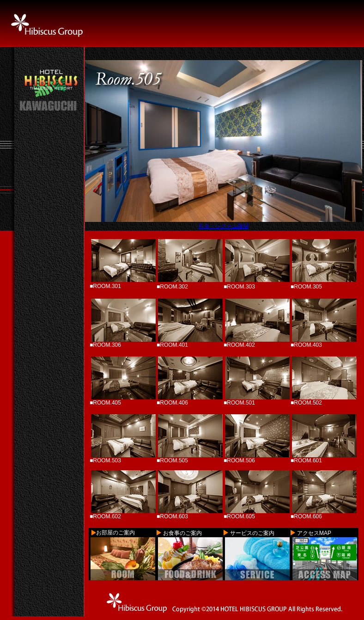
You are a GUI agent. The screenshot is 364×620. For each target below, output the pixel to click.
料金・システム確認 (224, 226)
